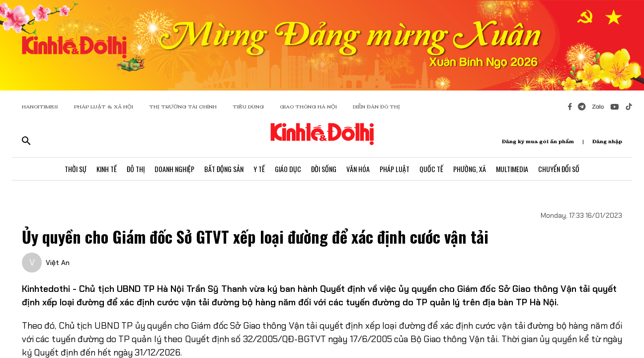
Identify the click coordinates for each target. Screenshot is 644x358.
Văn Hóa (358, 169)
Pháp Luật (395, 169)
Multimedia (512, 169)
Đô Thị (136, 169)
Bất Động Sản (224, 169)
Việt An (58, 263)
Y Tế (259, 169)
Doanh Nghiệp (174, 169)
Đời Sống (324, 169)
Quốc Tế (431, 169)
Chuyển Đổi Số (559, 169)
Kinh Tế (107, 169)
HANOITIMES (40, 107)
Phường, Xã (470, 169)
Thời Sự (76, 169)
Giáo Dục (288, 169)
